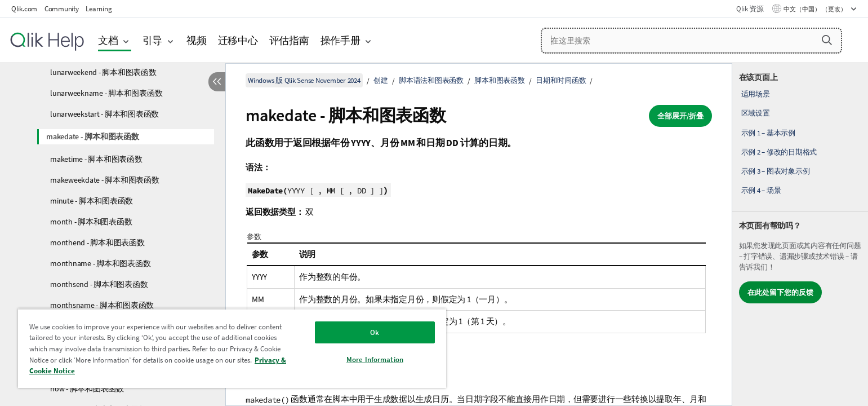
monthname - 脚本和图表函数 (100, 263)
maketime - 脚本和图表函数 (96, 159)
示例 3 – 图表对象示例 (776, 171)
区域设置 (756, 113)
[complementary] (800, 235)
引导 (153, 40)
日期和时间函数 (561, 80)
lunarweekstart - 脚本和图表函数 (104, 114)
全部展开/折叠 (680, 116)
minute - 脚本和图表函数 (92, 201)
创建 (381, 80)
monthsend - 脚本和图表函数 (99, 284)
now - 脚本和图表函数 (87, 389)
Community (62, 9)
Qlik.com (24, 9)
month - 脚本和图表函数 (91, 222)
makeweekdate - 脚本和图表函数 (105, 180)
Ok (375, 332)
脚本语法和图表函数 (431, 80)
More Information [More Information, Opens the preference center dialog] (375, 359)
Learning (99, 9)
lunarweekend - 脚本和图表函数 (103, 72)
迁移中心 (238, 40)
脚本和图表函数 (499, 80)
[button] (827, 40)
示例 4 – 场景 (761, 190)
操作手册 (340, 40)
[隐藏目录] (217, 82)
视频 (197, 40)
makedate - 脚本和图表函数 (93, 136)
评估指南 (289, 40)
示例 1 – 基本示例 (768, 133)
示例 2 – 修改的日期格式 (779, 152)
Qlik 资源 (750, 9)
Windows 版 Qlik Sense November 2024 (304, 80)
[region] (232, 348)
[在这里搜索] (691, 41)
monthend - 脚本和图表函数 (97, 242)
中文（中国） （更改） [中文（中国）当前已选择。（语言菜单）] (816, 9)
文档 (108, 40)
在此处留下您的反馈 (780, 292)
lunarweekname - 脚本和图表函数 (106, 93)
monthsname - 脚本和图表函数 (102, 305)
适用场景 (756, 94)
